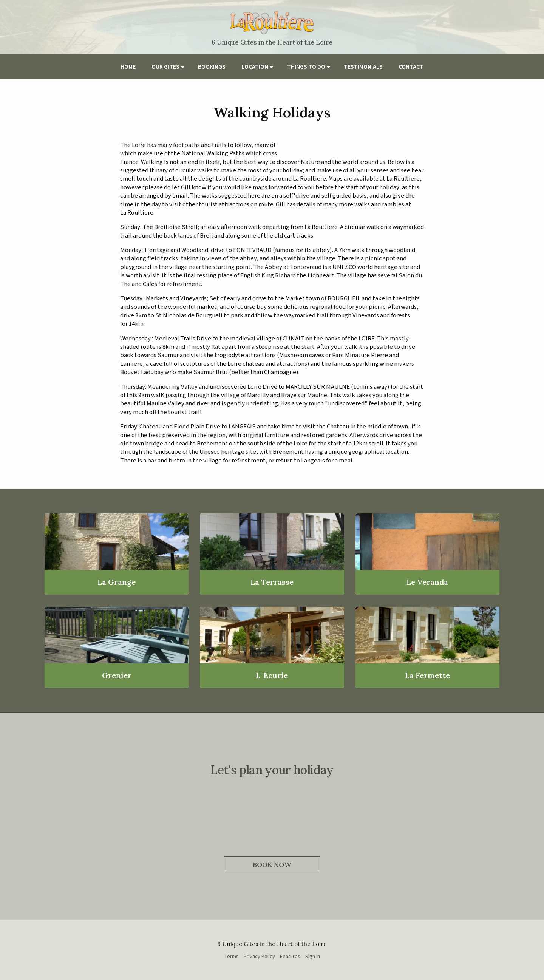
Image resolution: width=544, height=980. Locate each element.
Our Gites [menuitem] (165, 67)
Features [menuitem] (290, 957)
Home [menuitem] (128, 67)
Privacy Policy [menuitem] (259, 957)
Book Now (272, 865)
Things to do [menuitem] (306, 67)
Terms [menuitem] (231, 957)
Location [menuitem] (255, 67)
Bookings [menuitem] (212, 67)
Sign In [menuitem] (313, 957)
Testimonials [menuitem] (363, 67)
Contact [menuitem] (411, 67)
